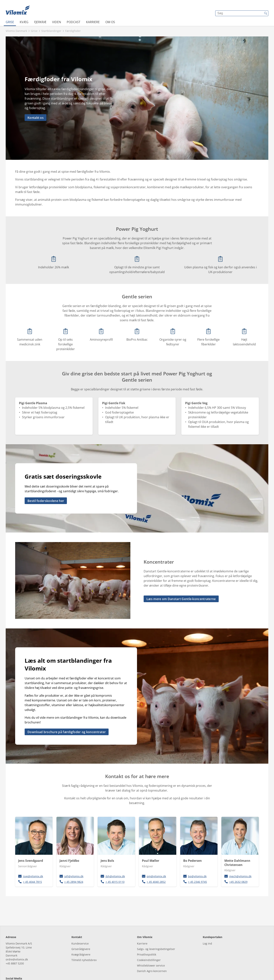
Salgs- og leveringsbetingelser (156, 932)
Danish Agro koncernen (152, 954)
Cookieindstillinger (149, 943)
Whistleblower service (151, 948)
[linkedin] (19, 969)
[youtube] (30, 969)
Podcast (74, 22)
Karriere (93, 22)
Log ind (207, 926)
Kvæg (24, 22)
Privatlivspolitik (147, 937)
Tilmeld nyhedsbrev (84, 943)
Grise (10, 22)
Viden (57, 22)
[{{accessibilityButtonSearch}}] (265, 13)
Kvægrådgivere (81, 937)
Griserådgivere (81, 932)
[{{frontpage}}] (18, 10)
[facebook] (9, 969)
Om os (110, 22)
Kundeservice (80, 926)
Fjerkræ (40, 22)
